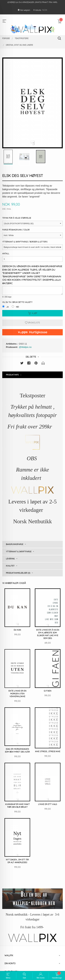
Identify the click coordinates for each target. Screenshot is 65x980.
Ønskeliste (32, 323)
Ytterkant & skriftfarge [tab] (19, 552)
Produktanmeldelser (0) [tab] (18, 573)
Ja (8, 307)
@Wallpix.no (25, 347)
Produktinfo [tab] (12, 375)
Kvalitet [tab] (10, 566)
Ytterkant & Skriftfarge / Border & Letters (25, 242)
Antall (6, 254)
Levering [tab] (10, 559)
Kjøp (33, 313)
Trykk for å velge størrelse (17, 218)
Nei (17, 307)
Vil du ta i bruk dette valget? (17, 302)
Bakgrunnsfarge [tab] (15, 544)
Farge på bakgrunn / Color (16, 230)
